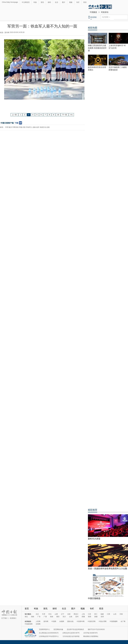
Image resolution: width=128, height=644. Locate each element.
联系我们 (13, 618)
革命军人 (29, 127)
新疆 (96, 617)
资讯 (42, 2)
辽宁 (63, 614)
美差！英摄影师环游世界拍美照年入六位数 (108, 569)
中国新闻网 (29, 624)
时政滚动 (105, 12)
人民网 (38, 621)
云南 (71, 617)
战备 (34, 127)
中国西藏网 (114, 621)
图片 (64, 2)
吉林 (69, 614)
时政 (35, 2)
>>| (71, 115)
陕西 (90, 617)
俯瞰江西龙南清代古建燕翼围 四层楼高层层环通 (97, 48)
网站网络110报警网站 (91, 636)
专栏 (78, 2)
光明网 (38, 624)
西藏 (83, 617)
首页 (27, 609)
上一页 (14, 115)
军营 (7, 127)
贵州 (77, 617)
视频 (71, 2)
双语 (85, 2)
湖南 (33, 617)
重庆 (58, 617)
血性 (38, 127)
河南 (121, 614)
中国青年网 (81, 621)
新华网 (46, 621)
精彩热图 (93, 28)
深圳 (102, 617)
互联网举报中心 (44, 629)
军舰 (21, 127)
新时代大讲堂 (94, 539)
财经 (49, 2)
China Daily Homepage (10, 2)
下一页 (65, 115)
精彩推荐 (93, 510)
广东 (39, 617)
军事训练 (16, 127)
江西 (108, 614)
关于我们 (4, 618)
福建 (102, 614)
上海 (83, 614)
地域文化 (43, 127)
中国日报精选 (94, 598)
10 (58, 115)
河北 (50, 614)
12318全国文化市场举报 (71, 636)
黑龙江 (76, 614)
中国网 (54, 621)
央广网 (123, 621)
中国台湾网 (103, 621)
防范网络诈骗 (58, 629)
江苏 (89, 614)
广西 (45, 617)
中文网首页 (26, 2)
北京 (37, 614)
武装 (24, 127)
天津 (44, 614)
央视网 (62, 621)
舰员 (10, 127)
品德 (48, 127)
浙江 (96, 614)
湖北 (26, 617)
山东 (115, 614)
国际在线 (70, 621)
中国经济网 (92, 621)
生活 (57, 2)
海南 (52, 617)
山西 (56, 614)
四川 (64, 617)
